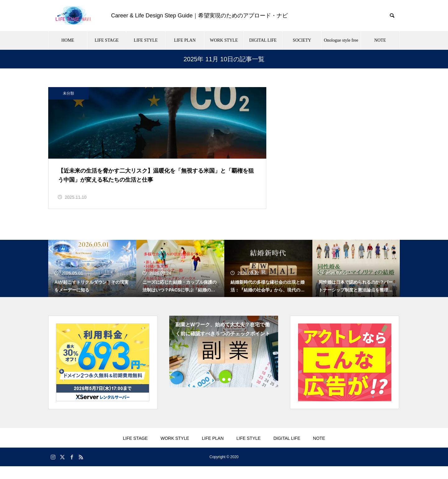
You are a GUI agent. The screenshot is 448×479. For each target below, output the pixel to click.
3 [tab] (230, 392)
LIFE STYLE (146, 40)
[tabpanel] (224, 364)
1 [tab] (218, 392)
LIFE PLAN (185, 40)
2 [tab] (224, 392)
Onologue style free (341, 40)
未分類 (68, 93)
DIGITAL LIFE (263, 40)
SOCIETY (302, 40)
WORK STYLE (224, 40)
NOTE (380, 40)
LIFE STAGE (107, 40)
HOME (68, 40)
